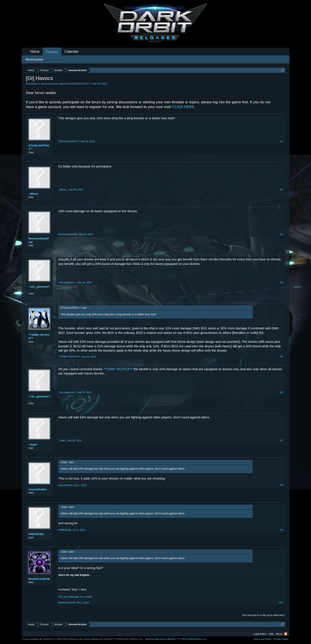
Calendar (72, 52)
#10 (281, 603)
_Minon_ (34, 194)
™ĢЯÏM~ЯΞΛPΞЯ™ (39, 337)
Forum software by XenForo (53, 639)
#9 (282, 530)
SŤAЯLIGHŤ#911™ (81, 84)
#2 (282, 190)
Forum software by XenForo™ (113, 639)
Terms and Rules (263, 639)
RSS (286, 634)
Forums (52, 52)
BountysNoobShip (39, 240)
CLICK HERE (183, 107)
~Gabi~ (33, 445)
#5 (282, 357)
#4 (282, 282)
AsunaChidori (38, 489)
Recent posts (34, 59)
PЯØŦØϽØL (36, 534)
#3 (282, 234)
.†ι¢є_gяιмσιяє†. (39, 288)
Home (35, 52)
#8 (282, 485)
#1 (282, 141)
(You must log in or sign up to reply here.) (263, 615)
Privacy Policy (281, 639)
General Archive (49, 84)
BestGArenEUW (39, 579)
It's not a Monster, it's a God (75, 597)
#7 (282, 440)
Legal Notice (260, 634)
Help (271, 634)
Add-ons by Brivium (176, 639)
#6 (282, 392)
